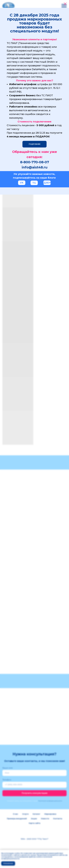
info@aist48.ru (35, 167)
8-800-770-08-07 (35, 162)
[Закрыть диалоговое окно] (65, 4)
